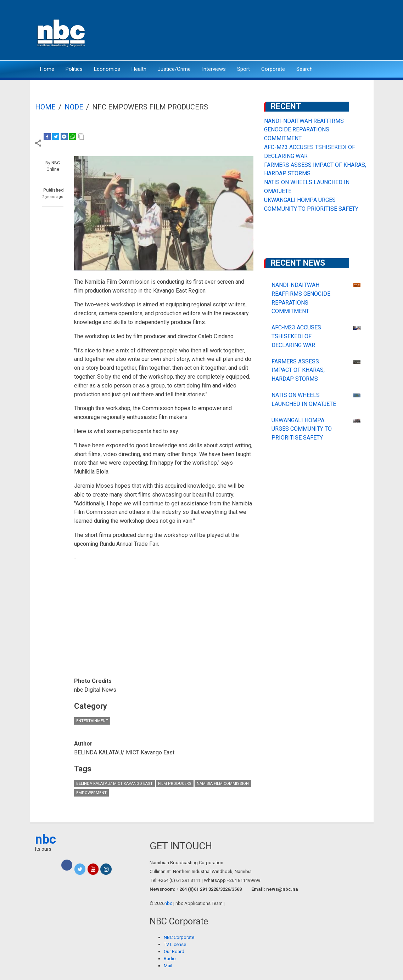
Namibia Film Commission (223, 784)
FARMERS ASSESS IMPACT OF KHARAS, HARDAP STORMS (298, 370)
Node (74, 107)
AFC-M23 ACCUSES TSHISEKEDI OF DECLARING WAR (296, 336)
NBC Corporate (179, 937)
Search (304, 69)
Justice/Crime (174, 69)
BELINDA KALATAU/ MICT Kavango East (114, 784)
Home (47, 69)
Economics (107, 69)
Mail (168, 966)
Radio (170, 959)
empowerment (91, 793)
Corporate (273, 69)
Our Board (174, 951)
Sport (244, 69)
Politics (74, 69)
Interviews (214, 69)
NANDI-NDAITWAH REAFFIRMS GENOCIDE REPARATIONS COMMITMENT (304, 130)
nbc (46, 839)
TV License (175, 944)
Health (139, 69)
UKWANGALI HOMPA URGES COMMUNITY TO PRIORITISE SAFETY (302, 429)
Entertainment (92, 721)
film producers (175, 784)
